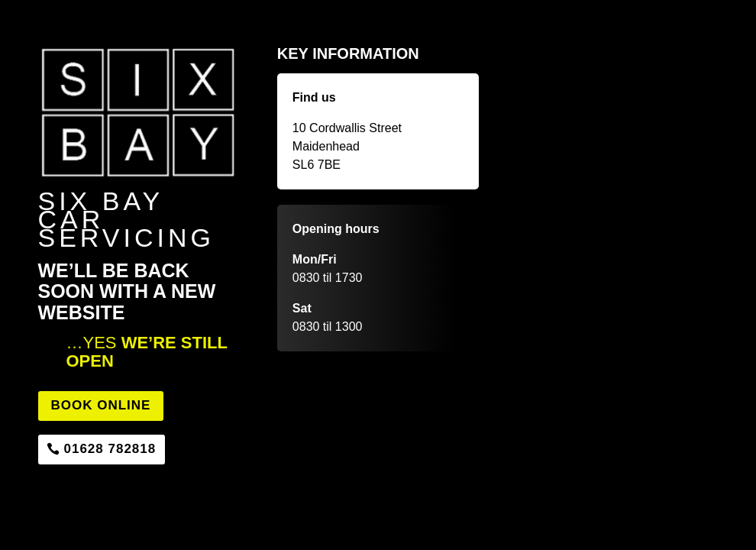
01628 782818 (110, 449)
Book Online (101, 405)
